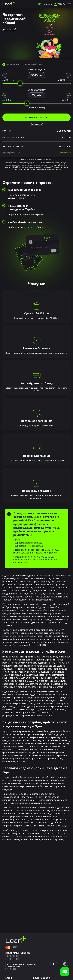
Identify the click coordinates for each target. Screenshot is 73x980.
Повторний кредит (35, 64)
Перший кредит (13, 64)
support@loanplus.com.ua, (28, 543)
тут (60, 169)
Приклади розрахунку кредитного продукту (36, 159)
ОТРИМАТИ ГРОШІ (36, 117)
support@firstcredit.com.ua (29, 546)
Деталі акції (9, 29)
